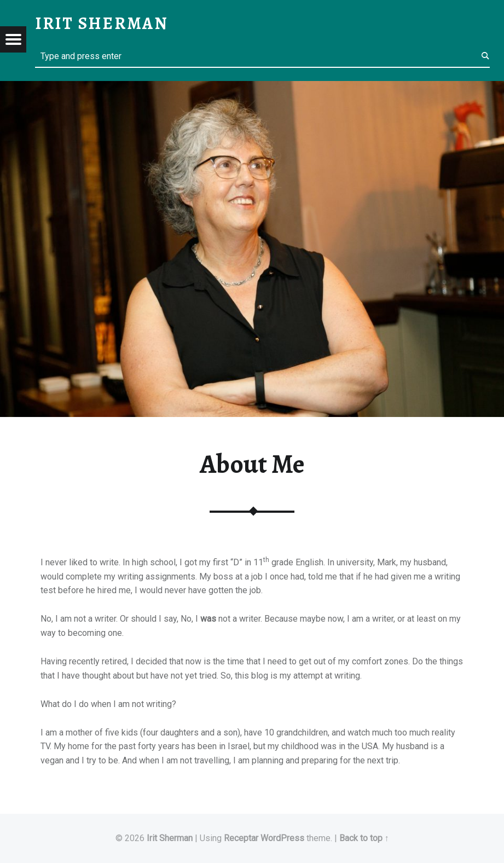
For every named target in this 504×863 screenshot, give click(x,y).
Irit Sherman (170, 838)
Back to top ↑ (364, 838)
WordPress (282, 838)
